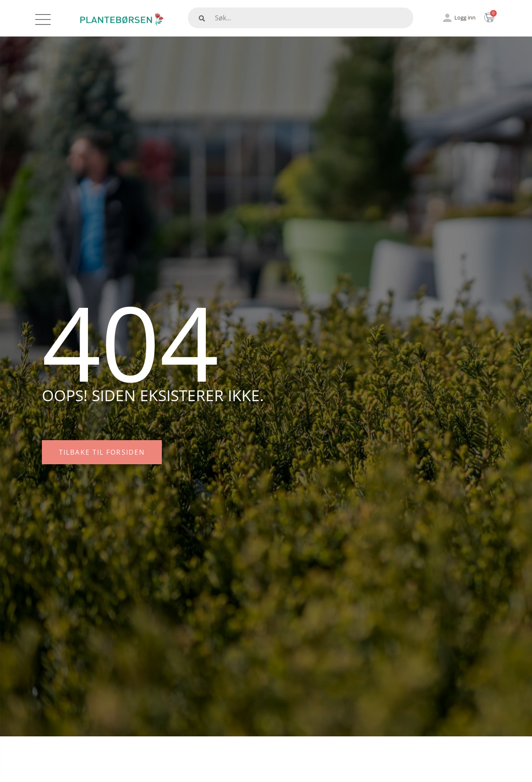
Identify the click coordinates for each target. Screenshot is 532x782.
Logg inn (465, 17)
